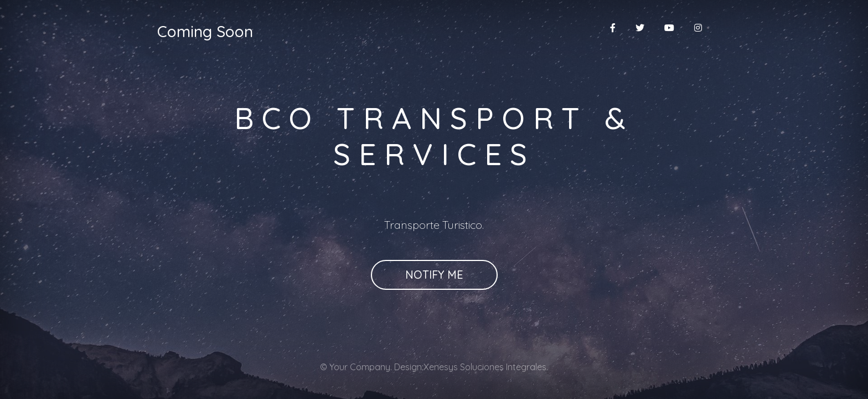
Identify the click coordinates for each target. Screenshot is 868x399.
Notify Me (434, 275)
